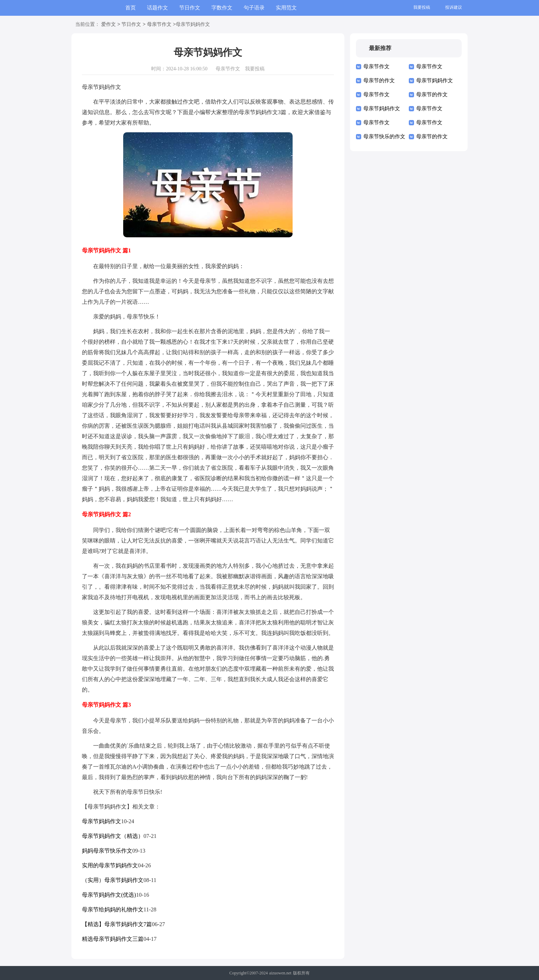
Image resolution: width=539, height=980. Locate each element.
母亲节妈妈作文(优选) (109, 895)
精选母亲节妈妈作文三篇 (113, 939)
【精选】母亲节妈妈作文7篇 (117, 924)
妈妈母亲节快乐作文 (107, 851)
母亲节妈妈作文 (101, 821)
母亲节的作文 (379, 80)
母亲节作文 (159, 25)
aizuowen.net (280, 973)
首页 (131, 8)
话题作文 (157, 8)
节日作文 (190, 8)
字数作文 (222, 8)
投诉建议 (454, 7)
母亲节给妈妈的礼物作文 (113, 909)
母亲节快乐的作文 (384, 136)
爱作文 (108, 25)
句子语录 (254, 8)
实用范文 (286, 8)
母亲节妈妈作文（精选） (113, 836)
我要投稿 (422, 7)
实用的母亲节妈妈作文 (110, 865)
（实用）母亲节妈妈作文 (113, 880)
